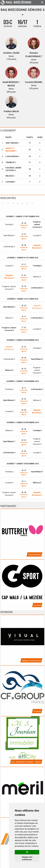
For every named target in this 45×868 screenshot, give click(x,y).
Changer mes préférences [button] (27, 858)
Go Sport (37, 605)
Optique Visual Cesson (31, 661)
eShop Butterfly (34, 555)
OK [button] (27, 852)
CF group (37, 711)
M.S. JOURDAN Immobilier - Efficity (26, 762)
